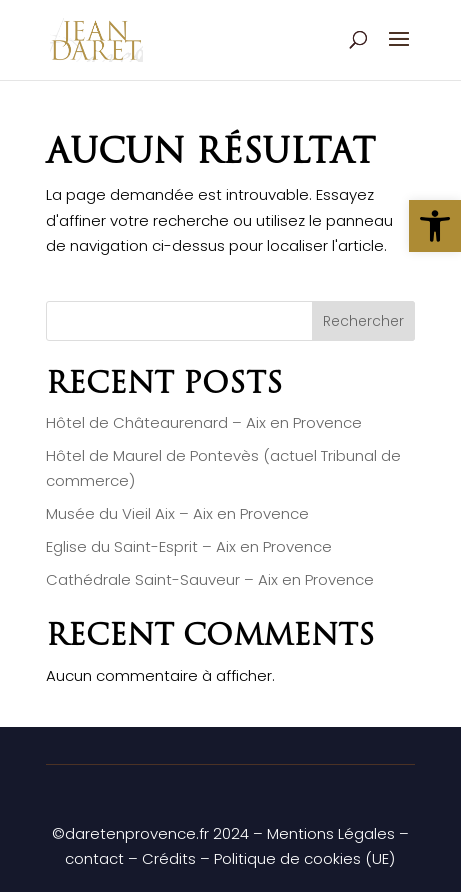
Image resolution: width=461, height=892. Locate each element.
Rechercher (363, 321)
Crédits (169, 858)
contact (94, 858)
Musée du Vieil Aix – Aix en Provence (177, 513)
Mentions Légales (331, 833)
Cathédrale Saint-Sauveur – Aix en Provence (210, 579)
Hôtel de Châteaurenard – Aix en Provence (204, 422)
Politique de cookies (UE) (304, 858)
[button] (435, 226)
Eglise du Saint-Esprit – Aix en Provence (189, 546)
